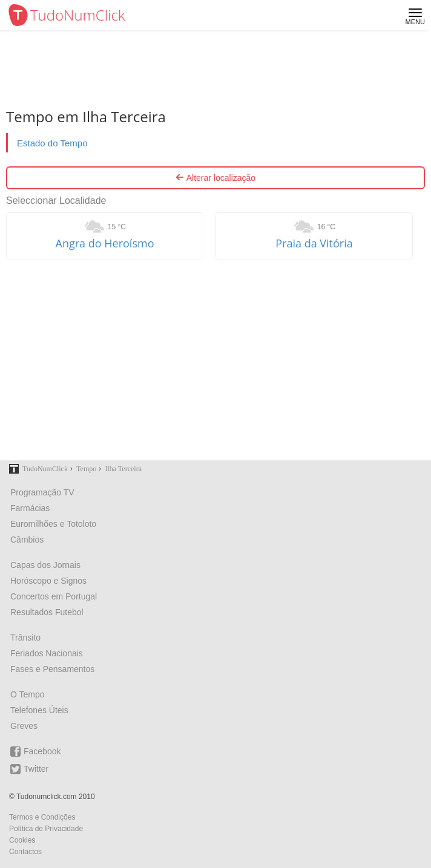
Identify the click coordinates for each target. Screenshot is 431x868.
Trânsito (25, 638)
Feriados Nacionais (47, 653)
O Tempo (28, 694)
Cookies (22, 840)
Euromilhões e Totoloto (53, 524)
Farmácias (30, 508)
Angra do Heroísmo (105, 243)
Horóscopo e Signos (48, 581)
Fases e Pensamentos (52, 669)
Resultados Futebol (47, 612)
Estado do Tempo (52, 143)
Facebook (35, 752)
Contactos (25, 852)
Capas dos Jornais (45, 565)
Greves (24, 726)
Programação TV (42, 492)
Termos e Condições (42, 817)
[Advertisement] (215, 360)
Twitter (29, 769)
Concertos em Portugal (54, 596)
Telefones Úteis (39, 710)
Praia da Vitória (314, 243)
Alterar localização (215, 178)
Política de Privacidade (46, 829)
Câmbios (27, 540)
